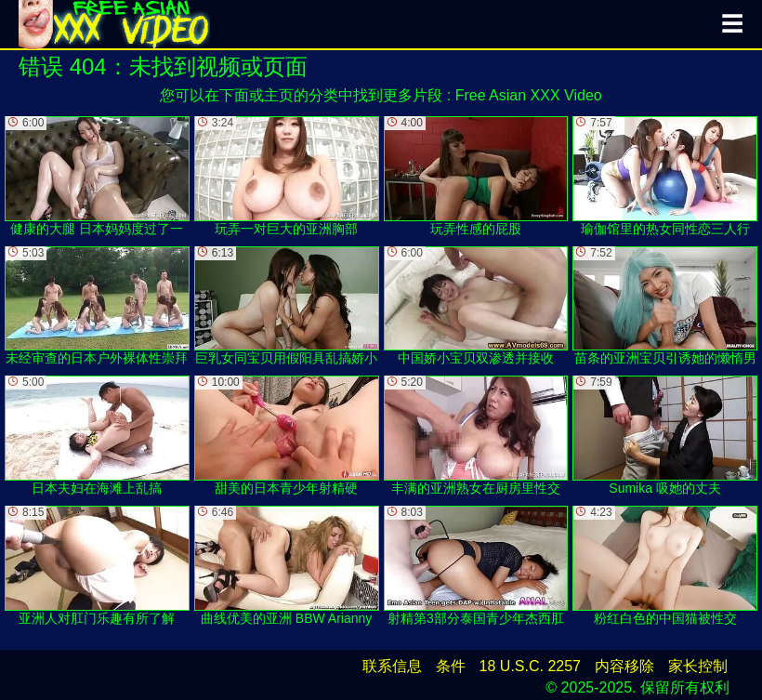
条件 (451, 666)
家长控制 (698, 666)
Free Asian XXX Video (529, 95)
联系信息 (392, 666)
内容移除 (624, 666)
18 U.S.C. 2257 (530, 666)
